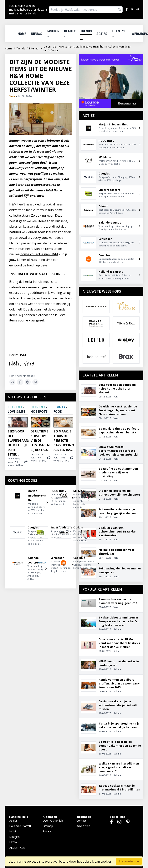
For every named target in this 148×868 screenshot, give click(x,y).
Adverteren (83, 826)
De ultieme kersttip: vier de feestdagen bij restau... (40, 441)
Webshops (140, 34)
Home (22, 34)
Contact (81, 821)
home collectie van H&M (39, 254)
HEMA (13, 842)
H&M (13, 831)
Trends (86, 33)
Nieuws (37, 34)
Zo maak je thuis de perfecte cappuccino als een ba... (64, 441)
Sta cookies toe (129, 861)
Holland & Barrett (20, 826)
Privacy (47, 831)
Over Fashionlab (53, 821)
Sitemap (48, 826)
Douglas (14, 837)
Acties (102, 34)
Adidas (13, 821)
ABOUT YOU (17, 848)
